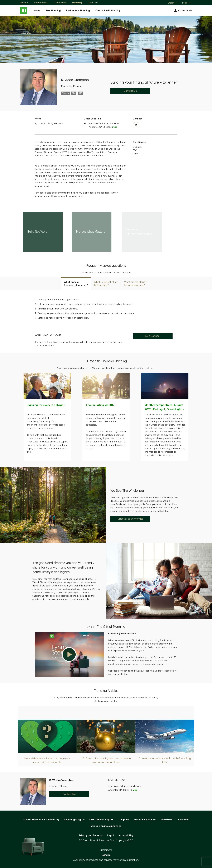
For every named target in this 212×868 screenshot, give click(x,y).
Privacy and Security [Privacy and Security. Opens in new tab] (91, 836)
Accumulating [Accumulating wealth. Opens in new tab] (101, 405)
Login (186, 3)
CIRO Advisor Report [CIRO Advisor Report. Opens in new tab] (101, 820)
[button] (69, 654)
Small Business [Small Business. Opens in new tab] (41, 3)
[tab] (76, 284)
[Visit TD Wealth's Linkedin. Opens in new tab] (136, 125)
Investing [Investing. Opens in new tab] (77, 3)
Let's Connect (153, 336)
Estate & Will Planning (108, 11)
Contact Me (183, 11)
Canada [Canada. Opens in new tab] (106, 855)
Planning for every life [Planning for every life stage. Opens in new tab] (46, 405)
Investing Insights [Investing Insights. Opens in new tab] (74, 820)
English (172, 3)
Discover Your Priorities (130, 519)
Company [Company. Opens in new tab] (123, 820)
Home (37, 11)
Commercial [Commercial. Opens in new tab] (60, 3)
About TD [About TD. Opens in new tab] (93, 3)
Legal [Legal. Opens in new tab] (110, 836)
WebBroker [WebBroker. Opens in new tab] (167, 820)
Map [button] (135, 790)
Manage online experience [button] (106, 826)
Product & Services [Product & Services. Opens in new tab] (145, 820)
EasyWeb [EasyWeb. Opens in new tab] (183, 820)
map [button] (115, 127)
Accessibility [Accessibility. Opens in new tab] (126, 836)
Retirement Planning (78, 11)
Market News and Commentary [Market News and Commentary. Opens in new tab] (41, 820)
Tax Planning (53, 11)
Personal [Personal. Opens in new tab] (24, 3)
